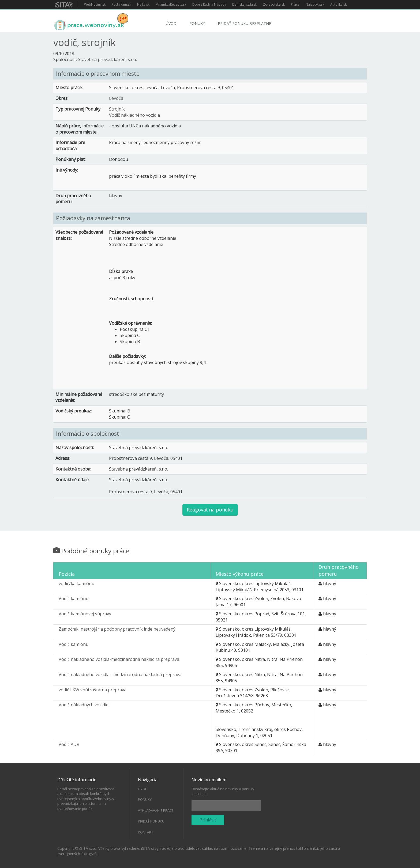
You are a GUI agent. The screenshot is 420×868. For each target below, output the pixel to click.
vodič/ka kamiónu (76, 583)
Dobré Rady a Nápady (209, 4)
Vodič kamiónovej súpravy (85, 614)
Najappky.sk (315, 4)
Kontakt (146, 832)
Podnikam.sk (121, 4)
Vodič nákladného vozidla (134, 115)
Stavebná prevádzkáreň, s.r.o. (107, 59)
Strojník (117, 109)
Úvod (171, 23)
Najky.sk (143, 4)
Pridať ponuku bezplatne (244, 23)
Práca (295, 4)
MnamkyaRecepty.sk (171, 4)
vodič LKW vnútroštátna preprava (93, 690)
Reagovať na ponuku (210, 510)
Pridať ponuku (151, 821)
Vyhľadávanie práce (156, 810)
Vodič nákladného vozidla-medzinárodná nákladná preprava (119, 659)
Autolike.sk (338, 4)
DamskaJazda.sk (245, 4)
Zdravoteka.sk (274, 4)
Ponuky (197, 23)
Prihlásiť (208, 820)
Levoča (116, 98)
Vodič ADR (69, 744)
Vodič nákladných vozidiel (84, 705)
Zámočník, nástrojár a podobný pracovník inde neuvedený (117, 629)
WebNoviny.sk (95, 4)
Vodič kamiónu (74, 598)
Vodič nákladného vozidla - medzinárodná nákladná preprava (120, 674)
